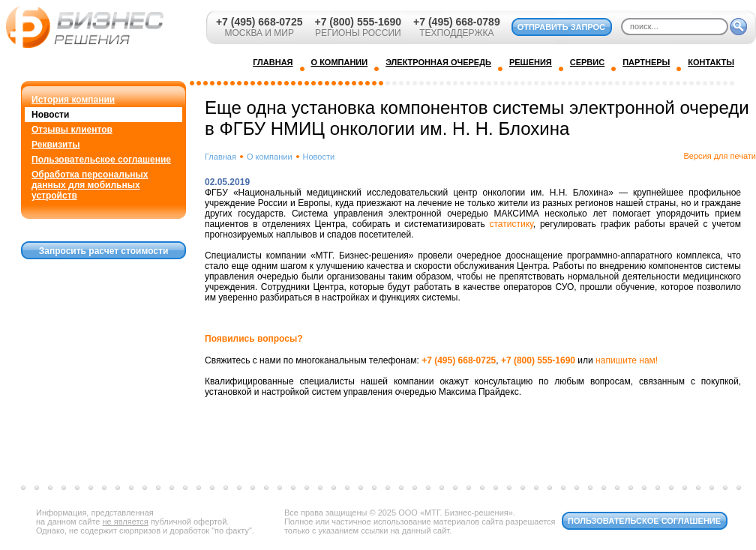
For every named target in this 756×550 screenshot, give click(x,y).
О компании (270, 157)
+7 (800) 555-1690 (358, 22)
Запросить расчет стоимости (104, 251)
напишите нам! (627, 360)
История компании (73, 100)
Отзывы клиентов (72, 130)
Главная (220, 157)
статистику (511, 224)
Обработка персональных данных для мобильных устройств (90, 185)
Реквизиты (56, 145)
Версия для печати (720, 156)
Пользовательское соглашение (101, 160)
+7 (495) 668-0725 (259, 22)
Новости (50, 115)
